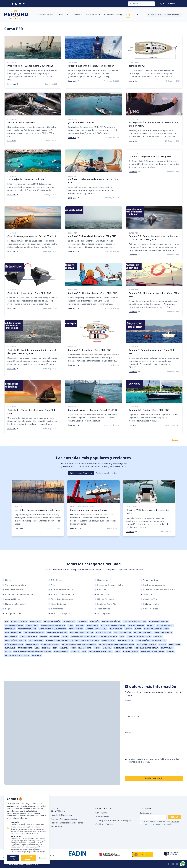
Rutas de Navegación (136, 625)
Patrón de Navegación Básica (64, 819)
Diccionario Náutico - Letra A (135, 621)
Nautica (138, 629)
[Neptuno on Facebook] (12, 4)
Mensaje (129, 732)
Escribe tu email (146, 813)
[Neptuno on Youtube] (20, 4)
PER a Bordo (56, 827)
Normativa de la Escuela (138, 762)
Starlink (170, 652)
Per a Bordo (55, 637)
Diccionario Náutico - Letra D (17, 656)
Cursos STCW (63, 15)
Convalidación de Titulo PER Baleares (151, 640)
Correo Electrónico (133, 716)
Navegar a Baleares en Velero (82, 633)
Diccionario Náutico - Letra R (146, 648)
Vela (52, 585)
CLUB (136, 15)
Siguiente (177, 440)
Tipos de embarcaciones (61, 599)
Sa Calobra (107, 648)
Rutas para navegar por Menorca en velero (117, 644)
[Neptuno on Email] (24, 4)
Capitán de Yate (149, 599)
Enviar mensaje (154, 778)
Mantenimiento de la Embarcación (53, 629)
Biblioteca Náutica (150, 604)
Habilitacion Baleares (123, 648)
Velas (122, 637)
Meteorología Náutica (111, 621)
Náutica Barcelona (104, 599)
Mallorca (64, 648)
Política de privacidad (169, 759)
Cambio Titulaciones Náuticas (139, 637)
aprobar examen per (19, 621)
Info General (55, 580)
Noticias (7, 580)
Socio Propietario (36, 640)
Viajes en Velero (93, 15)
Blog (128, 15)
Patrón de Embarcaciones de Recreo (67, 823)
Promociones (56, 609)
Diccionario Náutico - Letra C (101, 652)
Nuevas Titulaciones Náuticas (113, 625)
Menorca (44, 637)
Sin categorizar (103, 614)
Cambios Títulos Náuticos (16, 640)
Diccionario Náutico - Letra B (53, 625)
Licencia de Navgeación (60, 614)
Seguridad (147, 594)
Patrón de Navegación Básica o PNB (158, 590)
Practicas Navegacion (28, 637)
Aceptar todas (13, 858)
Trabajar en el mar (12, 614)
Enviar (175, 817)
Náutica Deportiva (104, 633)
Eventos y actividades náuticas (109, 585)
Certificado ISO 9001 (105, 824)
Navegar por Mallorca (50, 644)
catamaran (75, 652)
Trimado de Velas (25, 648)
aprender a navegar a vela (96, 629)
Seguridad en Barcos (165, 625)
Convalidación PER (126, 640)
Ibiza (55, 648)
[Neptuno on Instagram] (16, 4)
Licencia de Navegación (61, 815)
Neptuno (128, 629)
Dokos (73, 648)
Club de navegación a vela (61, 590)
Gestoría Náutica (11, 599)
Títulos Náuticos (149, 580)
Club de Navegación (52, 621)
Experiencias (155, 15)
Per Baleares (10, 629)
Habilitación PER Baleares (57, 633)
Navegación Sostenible (14, 604)
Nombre (129, 700)
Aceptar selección (29, 858)
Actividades (77, 15)
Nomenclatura (102, 594)
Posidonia (46, 648)
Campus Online (172, 15)
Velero (8, 652)
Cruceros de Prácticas (163, 633)
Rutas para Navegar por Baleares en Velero (79, 644)
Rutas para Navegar (13, 633)
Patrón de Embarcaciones (61, 594)
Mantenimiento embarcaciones (18, 594)
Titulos (65, 637)
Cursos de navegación (59, 810)
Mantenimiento (116, 629)
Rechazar (42, 858)
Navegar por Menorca (143, 633)
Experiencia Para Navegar (34, 633)
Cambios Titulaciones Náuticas (156, 629)
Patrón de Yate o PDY (105, 604)
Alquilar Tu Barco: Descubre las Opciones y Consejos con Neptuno (72, 640)
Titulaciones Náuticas (14, 625)
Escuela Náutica (32, 644)
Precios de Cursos (61, 652)
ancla (37, 648)
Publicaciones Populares (81, 473)
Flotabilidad (10, 648)
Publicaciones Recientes (106, 473)
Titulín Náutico (32, 625)
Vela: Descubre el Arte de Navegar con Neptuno (32, 652)
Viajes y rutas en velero (14, 585)
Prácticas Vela (11, 637)
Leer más (13, 84)
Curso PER (100, 590)
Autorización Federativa (146, 644)
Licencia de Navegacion (159, 621)
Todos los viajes (102, 817)
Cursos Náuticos (46, 15)
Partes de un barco (130, 652)
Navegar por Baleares (123, 633)
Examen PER (158, 637)
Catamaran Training (113, 15)
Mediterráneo (93, 625)
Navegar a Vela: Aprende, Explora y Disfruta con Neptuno (94, 637)
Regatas (7, 609)
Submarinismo (175, 644)
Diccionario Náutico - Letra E (152, 652)
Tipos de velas (102, 609)
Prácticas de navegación (153, 585)
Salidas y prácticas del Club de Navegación (114, 820)
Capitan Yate (83, 621)
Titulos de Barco (76, 629)
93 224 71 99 (169, 4)
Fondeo (97, 648)
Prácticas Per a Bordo (14, 644)
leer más (25, 818)
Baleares (163, 644)
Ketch (118, 652)
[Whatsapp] (183, 864)
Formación (95, 621)
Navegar (151, 625)
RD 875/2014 (80, 625)
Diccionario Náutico (13, 590)
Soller (70, 625)
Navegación (101, 580)
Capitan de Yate (69, 621)
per (7, 621)
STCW (84, 652)
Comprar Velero (167, 648)
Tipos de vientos (57, 604)
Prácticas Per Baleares (27, 629)
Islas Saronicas (85, 648)
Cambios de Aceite (108, 640)
